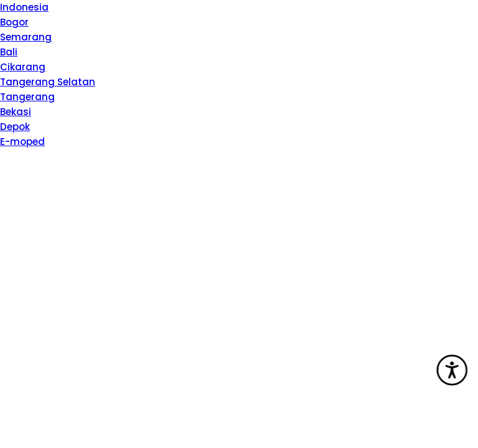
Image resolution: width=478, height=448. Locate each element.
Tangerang (27, 97)
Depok (15, 127)
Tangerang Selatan (48, 82)
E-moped (22, 142)
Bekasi (16, 112)
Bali (9, 52)
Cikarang (23, 67)
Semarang (26, 37)
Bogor (14, 22)
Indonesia (24, 7)
